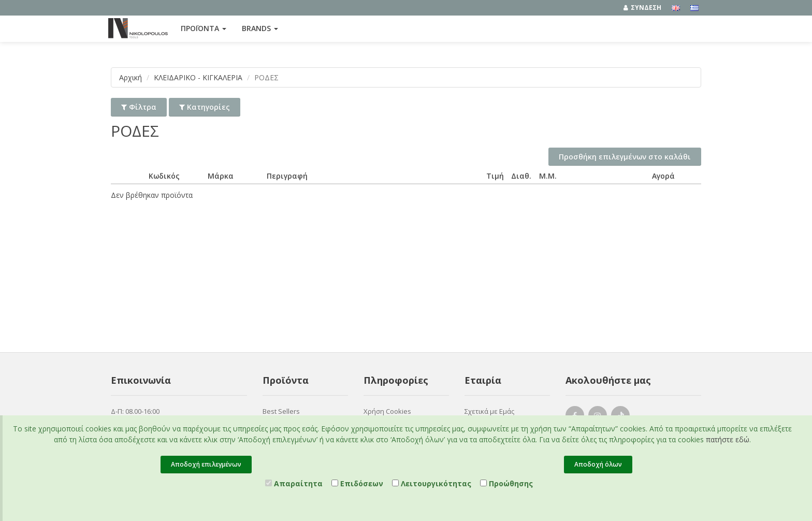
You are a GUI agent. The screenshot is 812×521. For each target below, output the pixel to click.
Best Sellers (281, 411)
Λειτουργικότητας (432, 483)
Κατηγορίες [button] (205, 107)
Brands (260, 28)
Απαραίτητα (294, 483)
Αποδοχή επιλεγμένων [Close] (206, 464)
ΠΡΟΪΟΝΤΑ (204, 28)
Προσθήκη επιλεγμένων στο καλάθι (625, 157)
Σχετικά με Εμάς (489, 411)
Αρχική (130, 77)
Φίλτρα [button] (139, 107)
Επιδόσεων (357, 483)
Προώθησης (506, 483)
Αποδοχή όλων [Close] (598, 464)
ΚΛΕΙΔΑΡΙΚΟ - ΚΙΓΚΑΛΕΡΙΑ (198, 77)
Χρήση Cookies (387, 411)
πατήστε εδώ (728, 439)
